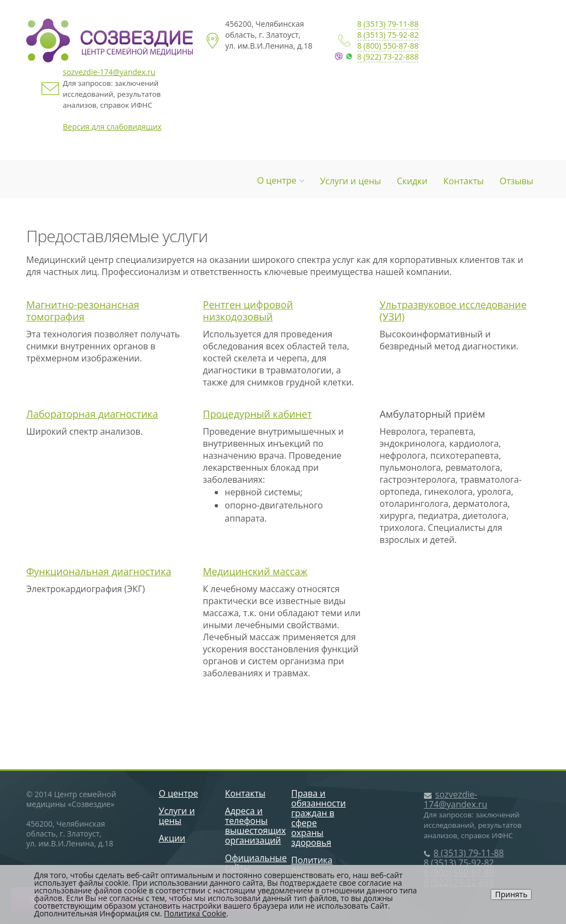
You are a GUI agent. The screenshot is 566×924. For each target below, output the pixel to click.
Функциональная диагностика (99, 571)
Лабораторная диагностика (92, 414)
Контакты (464, 181)
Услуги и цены (351, 181)
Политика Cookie (195, 913)
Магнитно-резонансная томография (83, 311)
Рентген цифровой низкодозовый (248, 311)
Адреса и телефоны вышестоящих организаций (255, 826)
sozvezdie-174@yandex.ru (109, 72)
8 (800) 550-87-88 (388, 46)
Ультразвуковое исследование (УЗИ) (453, 311)
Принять (511, 894)
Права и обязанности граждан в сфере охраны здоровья (319, 818)
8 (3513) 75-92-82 (388, 35)
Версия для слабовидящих (112, 127)
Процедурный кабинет (257, 414)
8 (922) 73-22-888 (388, 57)
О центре (280, 180)
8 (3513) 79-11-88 (388, 24)
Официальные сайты (256, 863)
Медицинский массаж (255, 571)
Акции (172, 838)
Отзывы (517, 181)
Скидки (412, 181)
